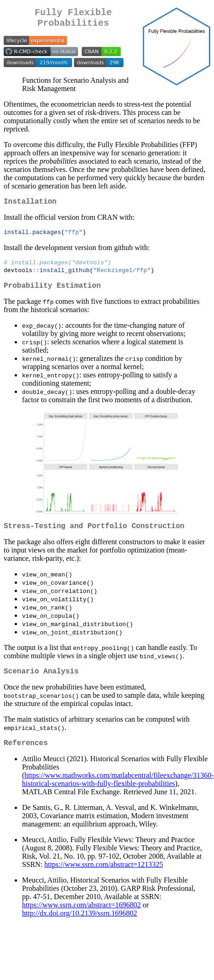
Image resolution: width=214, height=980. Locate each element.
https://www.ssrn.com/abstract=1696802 (82, 920)
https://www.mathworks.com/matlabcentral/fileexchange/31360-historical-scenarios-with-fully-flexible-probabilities (118, 795)
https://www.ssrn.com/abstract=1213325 (104, 880)
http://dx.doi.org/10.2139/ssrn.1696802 (79, 928)
